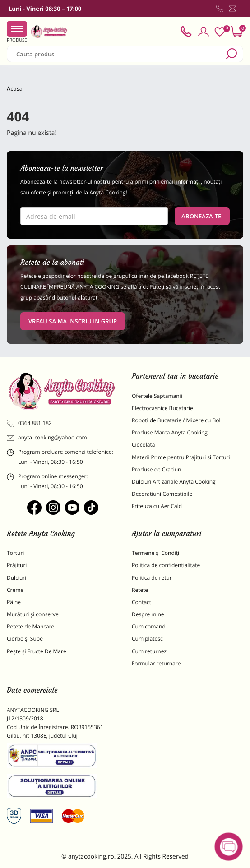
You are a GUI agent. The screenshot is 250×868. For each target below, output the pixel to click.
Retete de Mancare (30, 626)
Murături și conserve (33, 614)
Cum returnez (149, 651)
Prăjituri (17, 565)
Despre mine (148, 614)
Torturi (15, 553)
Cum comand (149, 626)
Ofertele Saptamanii (157, 396)
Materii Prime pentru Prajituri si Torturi (181, 457)
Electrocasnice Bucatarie (162, 408)
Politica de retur (152, 578)
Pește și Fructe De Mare (37, 651)
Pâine (14, 602)
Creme (15, 590)
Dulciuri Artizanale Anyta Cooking (174, 482)
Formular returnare (156, 663)
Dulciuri (16, 578)
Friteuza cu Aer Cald (157, 506)
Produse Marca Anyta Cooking (170, 432)
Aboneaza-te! (202, 216)
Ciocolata (143, 445)
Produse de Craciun (157, 469)
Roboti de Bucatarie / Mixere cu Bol (176, 420)
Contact (141, 602)
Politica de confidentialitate (166, 565)
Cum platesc (147, 639)
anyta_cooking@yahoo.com (47, 438)
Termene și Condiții (156, 553)
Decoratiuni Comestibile (162, 494)
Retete (140, 590)
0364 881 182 (29, 423)
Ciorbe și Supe (25, 639)
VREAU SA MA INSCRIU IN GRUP (73, 321)
